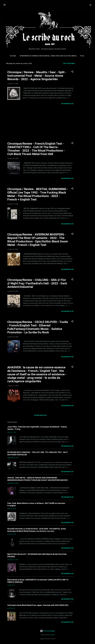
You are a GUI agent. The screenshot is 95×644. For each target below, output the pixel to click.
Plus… (83, 56)
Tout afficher (69, 63)
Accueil (13, 56)
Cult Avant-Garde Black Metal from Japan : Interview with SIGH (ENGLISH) (38, 605)
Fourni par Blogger (48, 631)
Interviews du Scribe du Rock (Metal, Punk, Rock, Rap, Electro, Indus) (48, 56)
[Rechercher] (91, 5)
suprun (53, 635)
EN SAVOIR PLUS (67, 104)
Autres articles (40, 415)
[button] (72, 72)
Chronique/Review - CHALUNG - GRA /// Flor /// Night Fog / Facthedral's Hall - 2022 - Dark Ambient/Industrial (37, 283)
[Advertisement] (85, 91)
